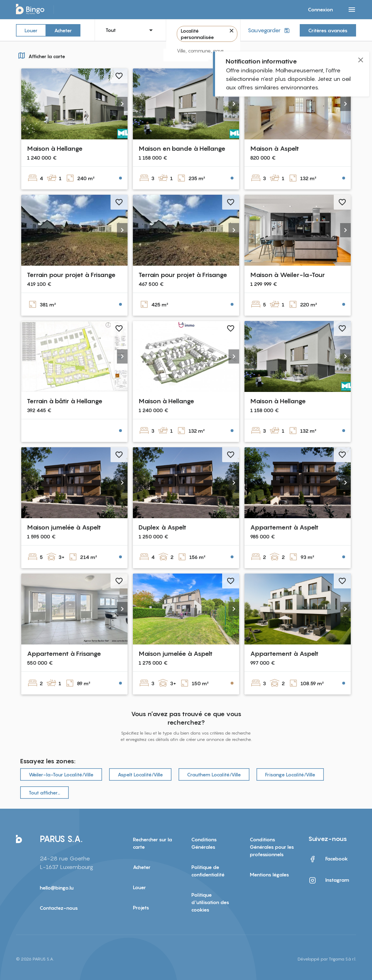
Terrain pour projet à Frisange (71, 275)
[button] (122, 104)
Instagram (329, 880)
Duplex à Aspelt (162, 527)
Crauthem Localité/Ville (214, 774)
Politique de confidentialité (208, 871)
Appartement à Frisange (64, 654)
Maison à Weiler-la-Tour (288, 275)
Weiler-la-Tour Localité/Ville (61, 774)
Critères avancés (328, 30)
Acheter (63, 30)
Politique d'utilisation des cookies (210, 902)
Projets (141, 907)
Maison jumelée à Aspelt (64, 527)
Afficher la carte (41, 55)
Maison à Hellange (55, 148)
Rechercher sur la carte (153, 843)
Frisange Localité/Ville (290, 774)
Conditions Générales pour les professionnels (272, 847)
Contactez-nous (59, 908)
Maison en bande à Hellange (182, 148)
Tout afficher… (44, 793)
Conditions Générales (204, 843)
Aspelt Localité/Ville (140, 774)
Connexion (320, 9)
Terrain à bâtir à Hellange (65, 401)
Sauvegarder (269, 30)
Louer (31, 30)
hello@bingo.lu (57, 888)
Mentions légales (269, 874)
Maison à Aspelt (275, 148)
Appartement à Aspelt (284, 527)
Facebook (328, 859)
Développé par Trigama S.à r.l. (327, 959)
